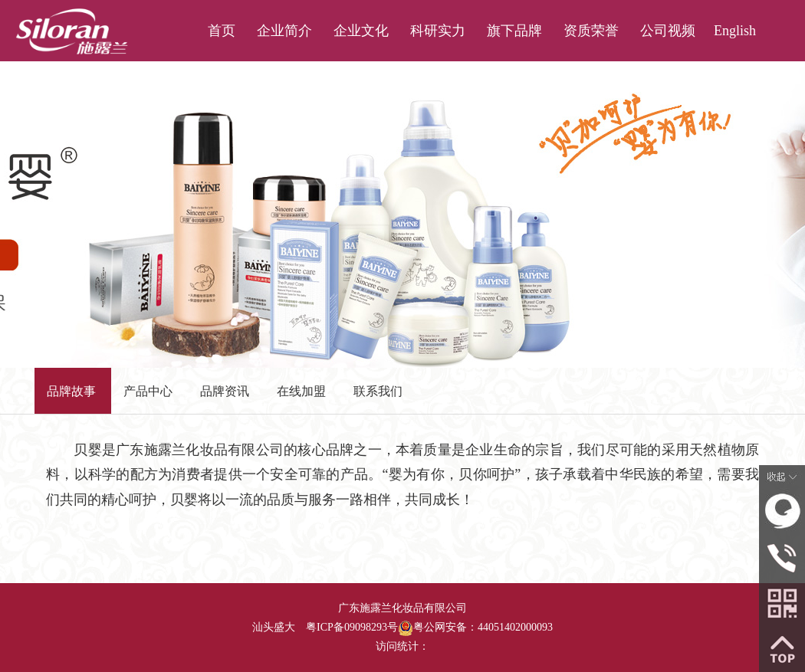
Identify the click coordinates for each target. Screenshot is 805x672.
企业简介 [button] (284, 31)
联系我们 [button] (668, 92)
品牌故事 (71, 391)
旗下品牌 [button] (514, 31)
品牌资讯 (225, 391)
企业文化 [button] (361, 31)
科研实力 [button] (438, 31)
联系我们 (378, 391)
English (735, 31)
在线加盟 (301, 391)
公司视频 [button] (668, 31)
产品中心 (148, 391)
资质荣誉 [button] (591, 31)
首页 (222, 31)
